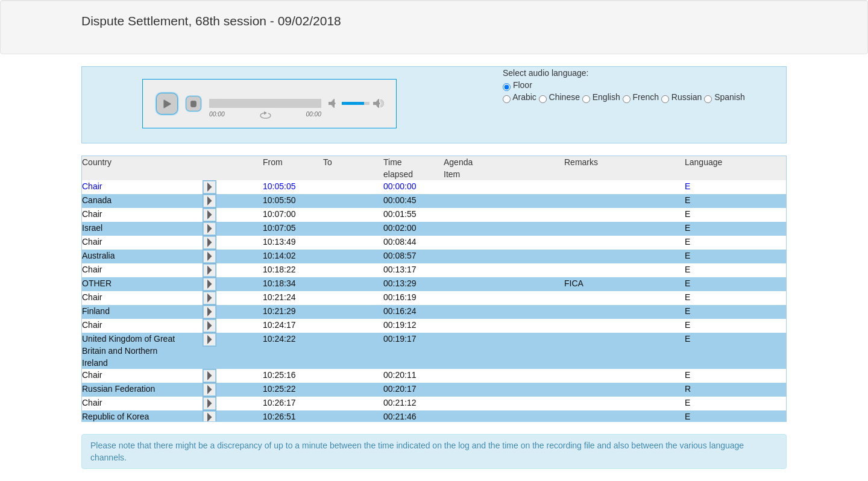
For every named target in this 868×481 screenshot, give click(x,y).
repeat (266, 115)
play (167, 104)
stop (193, 104)
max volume (379, 103)
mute (334, 103)
